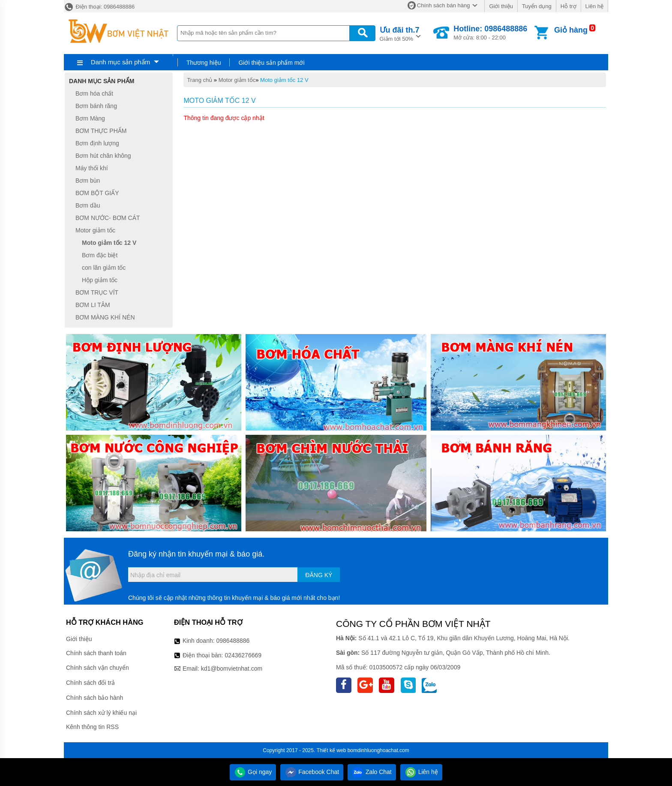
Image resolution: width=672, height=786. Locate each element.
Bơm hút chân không (103, 156)
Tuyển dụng (537, 6)
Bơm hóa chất (94, 93)
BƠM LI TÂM (93, 305)
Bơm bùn (88, 181)
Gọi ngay (253, 772)
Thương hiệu (204, 63)
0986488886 (233, 641)
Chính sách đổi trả (90, 683)
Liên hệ (594, 6)
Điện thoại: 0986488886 (99, 7)
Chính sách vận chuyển (97, 668)
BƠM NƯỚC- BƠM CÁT (108, 218)
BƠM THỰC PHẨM (101, 131)
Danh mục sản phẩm (120, 62)
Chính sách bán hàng (444, 5)
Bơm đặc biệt (100, 255)
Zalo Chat (372, 772)
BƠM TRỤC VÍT (97, 292)
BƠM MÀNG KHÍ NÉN (105, 317)
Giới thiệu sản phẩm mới (271, 63)
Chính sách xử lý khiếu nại (101, 713)
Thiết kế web (331, 750)
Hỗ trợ (568, 6)
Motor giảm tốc (237, 80)
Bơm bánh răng (96, 106)
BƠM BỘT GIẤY (97, 193)
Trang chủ (199, 80)
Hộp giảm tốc (100, 280)
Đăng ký (319, 575)
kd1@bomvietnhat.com (232, 669)
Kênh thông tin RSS (92, 727)
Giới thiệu (501, 6)
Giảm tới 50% (400, 33)
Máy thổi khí (92, 168)
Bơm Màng (90, 118)
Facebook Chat (312, 772)
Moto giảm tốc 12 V (284, 80)
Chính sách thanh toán (96, 653)
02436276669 (243, 655)
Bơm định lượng (97, 143)
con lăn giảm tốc (104, 268)
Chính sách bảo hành (94, 698)
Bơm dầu (88, 205)
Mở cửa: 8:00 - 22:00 (490, 33)
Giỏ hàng (571, 30)
